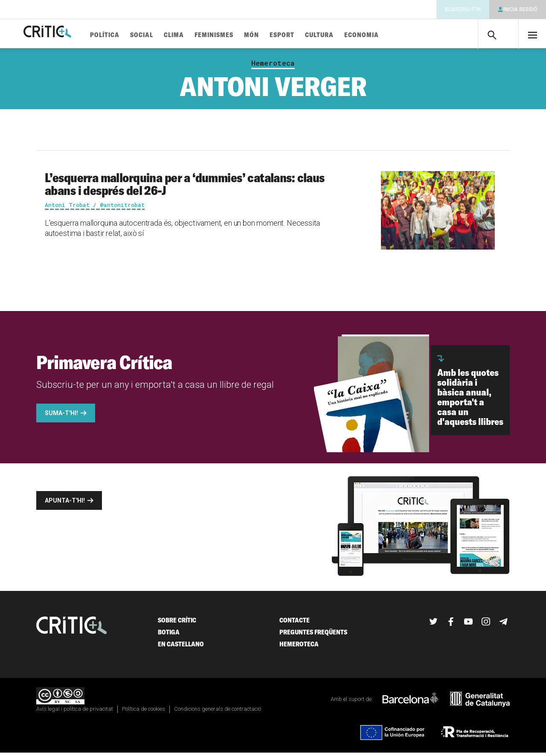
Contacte (295, 624)
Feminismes (240, 35)
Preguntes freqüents (313, 635)
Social (168, 35)
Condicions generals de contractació (218, 712)
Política (131, 35)
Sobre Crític (177, 624)
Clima (200, 35)
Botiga (169, 635)
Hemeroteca (273, 67)
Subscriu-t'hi (463, 9)
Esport (308, 35)
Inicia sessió (520, 9)
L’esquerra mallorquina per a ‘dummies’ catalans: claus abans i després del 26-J (185, 187)
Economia (388, 35)
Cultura (345, 35)
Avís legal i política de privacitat (75, 712)
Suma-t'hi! (61, 416)
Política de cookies (144, 712)
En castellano (181, 647)
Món (277, 35)
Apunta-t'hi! (65, 504)
